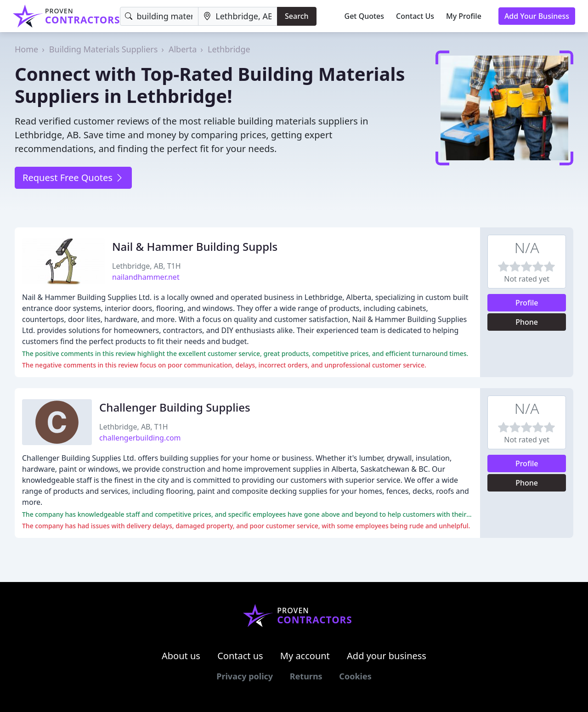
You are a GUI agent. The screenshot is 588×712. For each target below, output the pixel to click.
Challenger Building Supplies (175, 407)
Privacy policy (245, 676)
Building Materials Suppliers (104, 49)
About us (181, 656)
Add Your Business (537, 16)
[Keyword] (159, 16)
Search (297, 16)
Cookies (355, 676)
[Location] (238, 16)
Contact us (240, 656)
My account (305, 656)
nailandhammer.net (146, 277)
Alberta (183, 49)
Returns (306, 676)
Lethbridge (229, 49)
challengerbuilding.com (140, 438)
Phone (527, 322)
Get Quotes (365, 16)
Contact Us (415, 16)
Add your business (387, 656)
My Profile (464, 16)
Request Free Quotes (73, 178)
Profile (527, 303)
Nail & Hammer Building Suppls (195, 246)
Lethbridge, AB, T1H (147, 266)
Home (26, 49)
